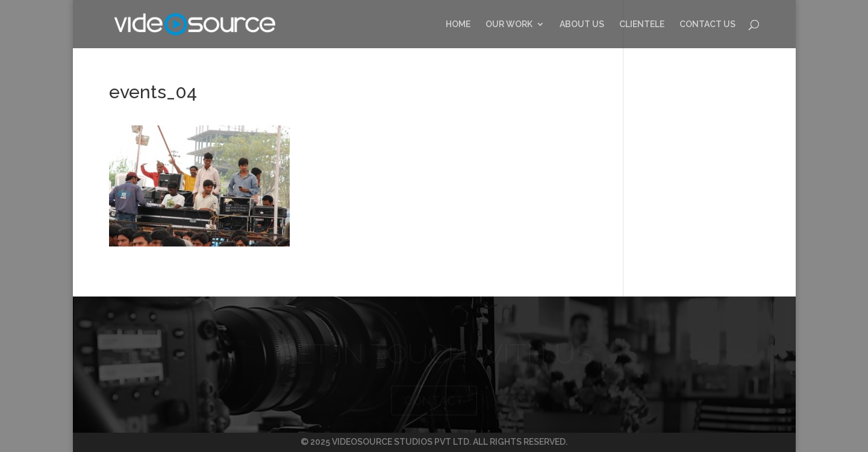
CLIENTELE (642, 24)
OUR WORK (509, 24)
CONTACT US (707, 24)
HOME (458, 24)
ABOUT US (582, 24)
